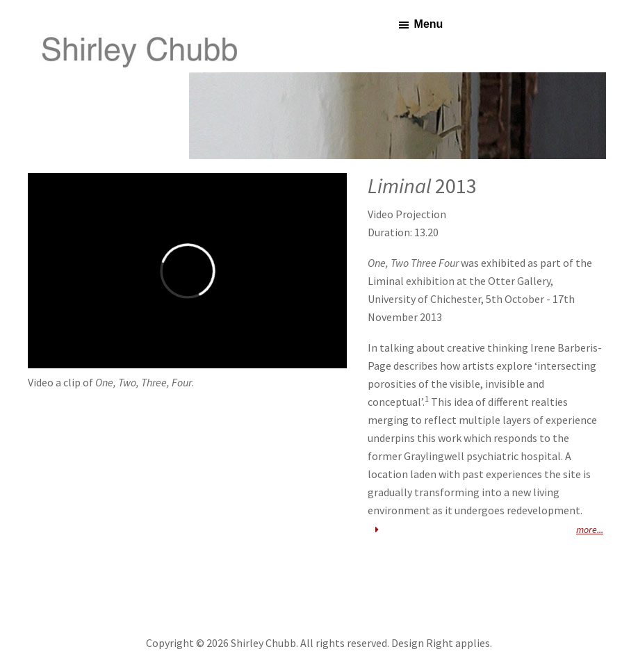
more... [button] (486, 530)
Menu (429, 24)
